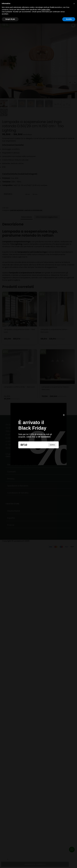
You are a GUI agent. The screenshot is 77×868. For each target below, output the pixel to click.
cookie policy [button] (46, 10)
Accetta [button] (69, 19)
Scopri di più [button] (10, 19)
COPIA (52, 445)
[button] (74, 4)
